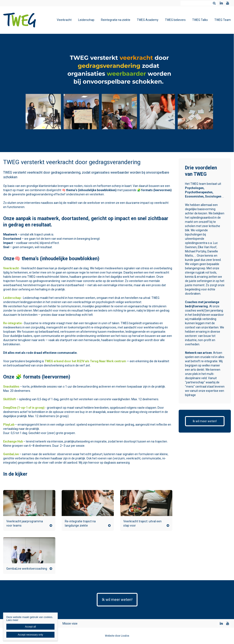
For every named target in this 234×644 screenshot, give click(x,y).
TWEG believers (175, 20)
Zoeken (214, 3)
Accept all (30, 627)
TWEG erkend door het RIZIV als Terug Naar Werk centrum (85, 361)
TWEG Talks (200, 20)
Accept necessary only (30, 635)
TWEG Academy (148, 20)
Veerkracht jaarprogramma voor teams (25, 523)
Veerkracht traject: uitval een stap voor (142, 523)
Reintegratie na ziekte (116, 20)
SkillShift (10, 399)
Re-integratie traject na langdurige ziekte (80, 523)
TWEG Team (223, 20)
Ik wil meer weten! (205, 421)
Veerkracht (64, 20)
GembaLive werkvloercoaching (27, 569)
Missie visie (70, 624)
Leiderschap (86, 20)
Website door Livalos (117, 636)
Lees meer (12, 620)
